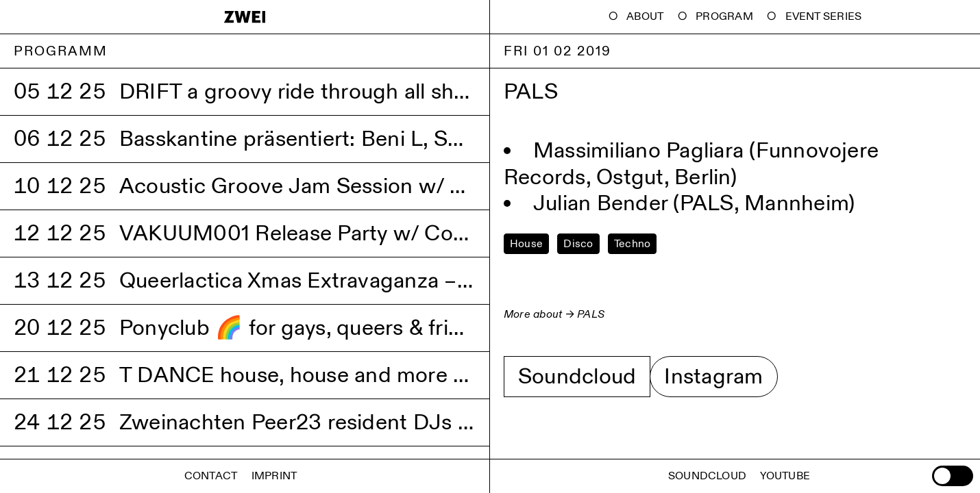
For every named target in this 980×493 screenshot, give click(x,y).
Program (724, 17)
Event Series (824, 17)
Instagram (713, 377)
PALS (591, 315)
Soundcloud (577, 377)
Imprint (274, 476)
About (645, 17)
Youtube (785, 476)
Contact (211, 476)
